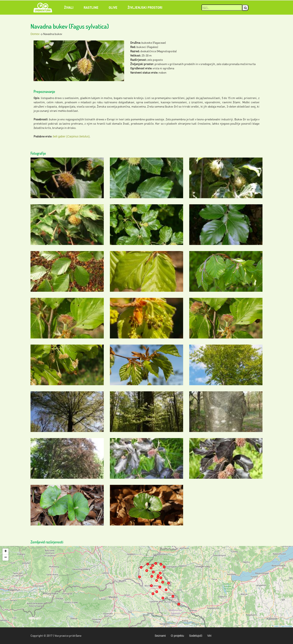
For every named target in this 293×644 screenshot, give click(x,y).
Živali (69, 7)
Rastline (91, 7)
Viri (209, 636)
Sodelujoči (196, 636)
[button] (5, 552)
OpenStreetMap (287, 626)
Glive (113, 7)
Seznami (160, 636)
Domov (35, 34)
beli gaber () (71, 136)
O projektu (177, 636)
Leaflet (275, 626)
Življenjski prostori (145, 7)
